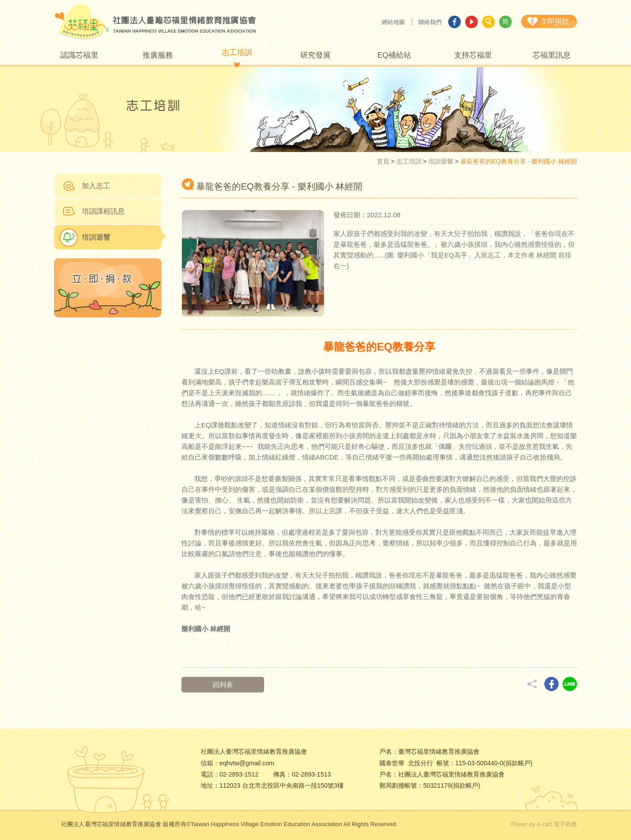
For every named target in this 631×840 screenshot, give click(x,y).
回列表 (223, 685)
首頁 (383, 161)
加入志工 (96, 186)
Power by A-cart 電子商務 (544, 824)
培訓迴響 (441, 161)
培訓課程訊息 (103, 211)
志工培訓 (409, 161)
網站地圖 (393, 22)
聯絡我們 (430, 22)
